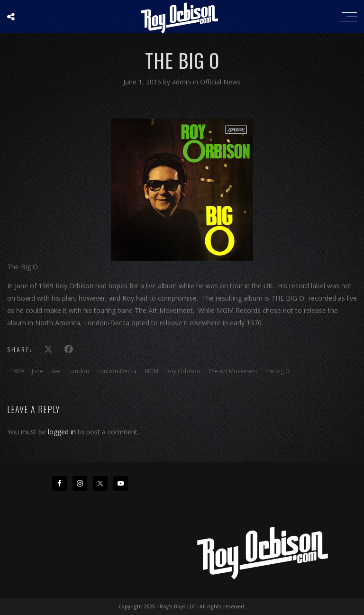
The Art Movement (233, 371)
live (56, 371)
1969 (17, 371)
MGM (151, 371)
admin (182, 82)
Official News (220, 82)
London (79, 371)
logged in (62, 432)
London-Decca (117, 371)
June (37, 371)
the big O (278, 371)
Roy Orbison (183, 371)
